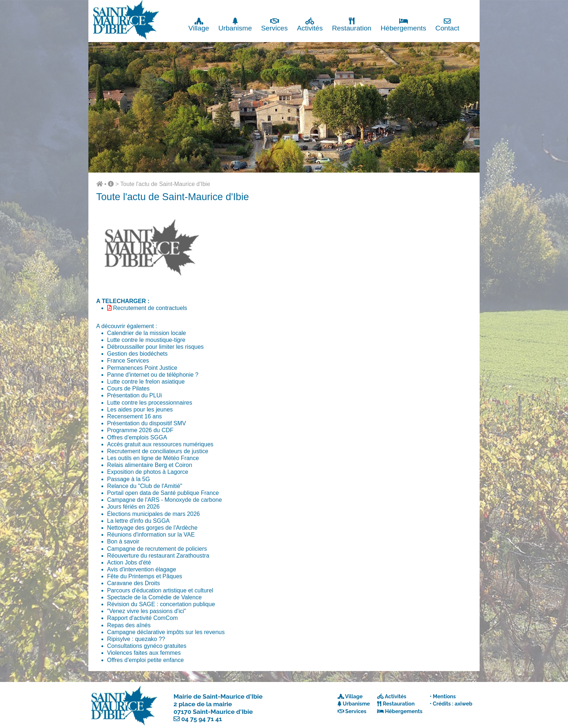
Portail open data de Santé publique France (163, 493)
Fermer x (465, 6)
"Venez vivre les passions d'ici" (147, 611)
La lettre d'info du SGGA (139, 521)
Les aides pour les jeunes (140, 409)
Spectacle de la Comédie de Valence (154, 597)
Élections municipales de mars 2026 (154, 514)
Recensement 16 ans (135, 416)
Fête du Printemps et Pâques (145, 576)
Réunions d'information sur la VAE (151, 535)
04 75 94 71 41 (202, 719)
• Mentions (443, 696)
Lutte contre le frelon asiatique (146, 382)
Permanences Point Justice (142, 368)
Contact (447, 24)
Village (199, 24)
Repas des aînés (129, 625)
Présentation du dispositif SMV (147, 423)
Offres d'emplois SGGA (137, 437)
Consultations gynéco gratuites (147, 646)
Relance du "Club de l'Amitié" (145, 486)
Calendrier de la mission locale (147, 333)
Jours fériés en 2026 (133, 507)
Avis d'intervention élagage (142, 569)
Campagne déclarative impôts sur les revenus (166, 632)
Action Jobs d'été (129, 562)
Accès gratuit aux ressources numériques (160, 444)
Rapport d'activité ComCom (143, 618)
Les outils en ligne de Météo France (153, 458)
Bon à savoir (123, 541)
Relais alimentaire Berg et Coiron (150, 465)
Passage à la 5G (129, 479)
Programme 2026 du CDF (140, 430)
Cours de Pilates (128, 388)
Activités (310, 24)
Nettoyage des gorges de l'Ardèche (152, 528)
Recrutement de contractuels (150, 308)
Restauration (352, 24)
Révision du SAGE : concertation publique (161, 604)
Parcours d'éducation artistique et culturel (160, 590)
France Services (128, 361)
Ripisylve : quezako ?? (136, 639)
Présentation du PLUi (135, 395)
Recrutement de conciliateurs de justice (158, 451)
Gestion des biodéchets (137, 354)
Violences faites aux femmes (144, 653)
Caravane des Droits (134, 583)
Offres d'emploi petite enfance (146, 660)
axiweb (463, 704)
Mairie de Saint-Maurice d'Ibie (218, 696)
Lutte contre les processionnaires (150, 403)
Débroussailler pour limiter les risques (156, 347)
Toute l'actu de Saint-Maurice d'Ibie (165, 184)
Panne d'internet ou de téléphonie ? (153, 375)
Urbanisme (235, 24)
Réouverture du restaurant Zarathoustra (158, 556)
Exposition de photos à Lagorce (148, 472)
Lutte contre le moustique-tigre (146, 340)
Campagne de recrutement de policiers (157, 549)
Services (275, 24)
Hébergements (404, 24)
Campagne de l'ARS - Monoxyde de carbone (165, 500)
